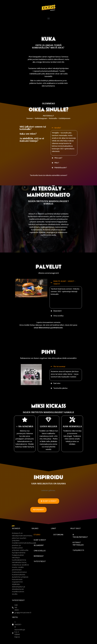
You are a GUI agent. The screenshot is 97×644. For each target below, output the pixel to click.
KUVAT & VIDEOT (40, 540)
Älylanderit (39, 545)
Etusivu (37, 535)
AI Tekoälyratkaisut (80, 536)
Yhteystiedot (40, 561)
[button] (48, 18)
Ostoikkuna (58, 535)
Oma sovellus (40, 551)
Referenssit (39, 556)
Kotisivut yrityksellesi (78, 544)
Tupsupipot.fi (78, 550)
